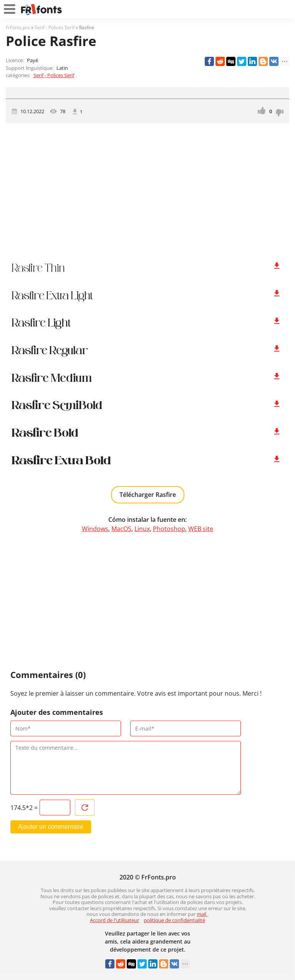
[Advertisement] (147, 188)
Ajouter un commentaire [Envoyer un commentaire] (51, 827)
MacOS (121, 529)
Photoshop (169, 529)
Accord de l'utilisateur (114, 920)
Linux (142, 529)
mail (202, 914)
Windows (95, 529)
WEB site (201, 529)
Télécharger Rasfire (148, 495)
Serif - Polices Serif (54, 75)
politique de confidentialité (174, 920)
